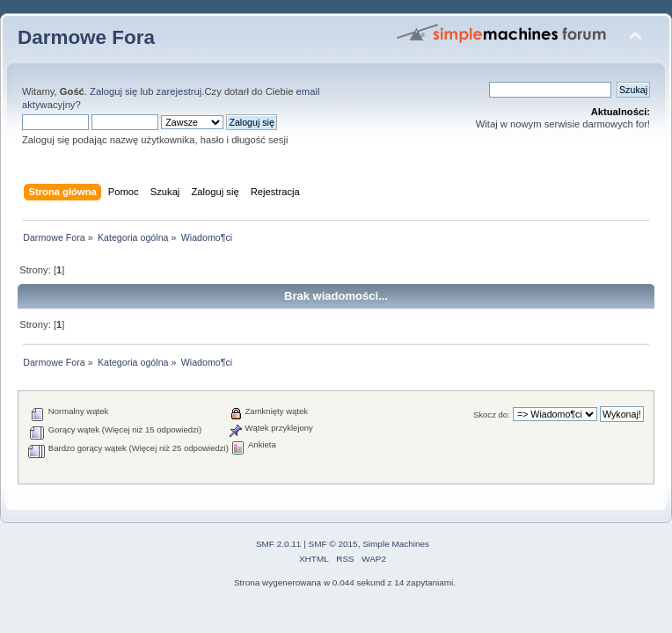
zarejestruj (179, 91)
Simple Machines (396, 544)
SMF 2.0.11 (279, 544)
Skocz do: (492, 415)
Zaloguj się (113, 91)
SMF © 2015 (333, 544)
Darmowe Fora (86, 37)
